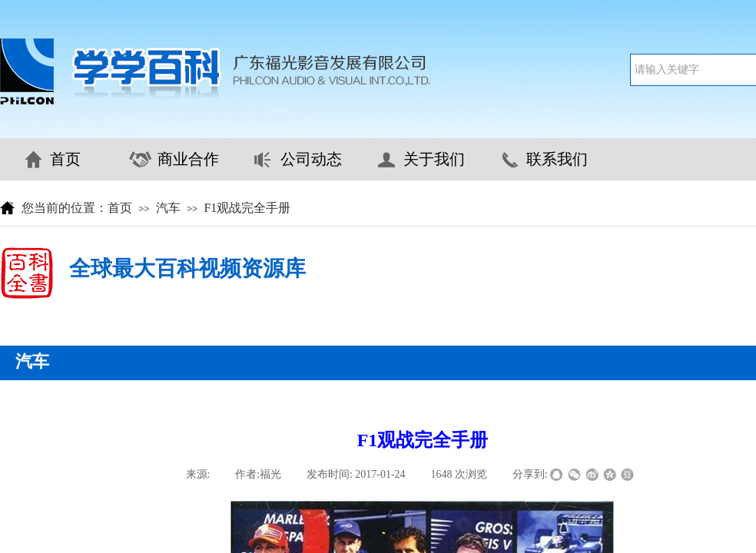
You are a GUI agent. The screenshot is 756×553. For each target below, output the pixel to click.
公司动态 (311, 159)
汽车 (168, 208)
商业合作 (188, 159)
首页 (65, 159)
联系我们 (557, 159)
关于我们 (434, 159)
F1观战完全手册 (247, 208)
